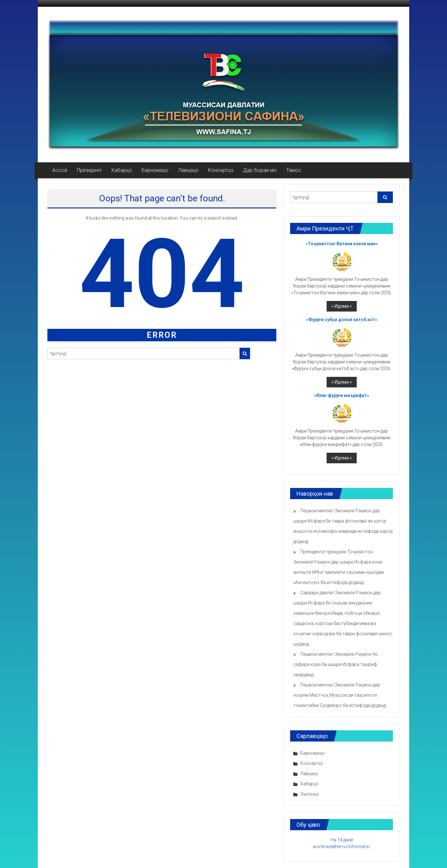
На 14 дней (342, 840)
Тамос (294, 170)
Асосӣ (60, 170)
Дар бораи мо (260, 170)
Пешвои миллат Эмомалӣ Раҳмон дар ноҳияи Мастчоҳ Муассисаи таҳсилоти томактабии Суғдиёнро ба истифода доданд (340, 695)
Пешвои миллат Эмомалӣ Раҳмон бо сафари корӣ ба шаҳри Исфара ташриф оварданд (336, 664)
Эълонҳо (310, 794)
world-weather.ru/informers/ (342, 847)
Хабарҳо (122, 170)
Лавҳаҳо (188, 170)
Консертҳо (221, 170)
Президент (89, 170)
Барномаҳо (155, 170)
